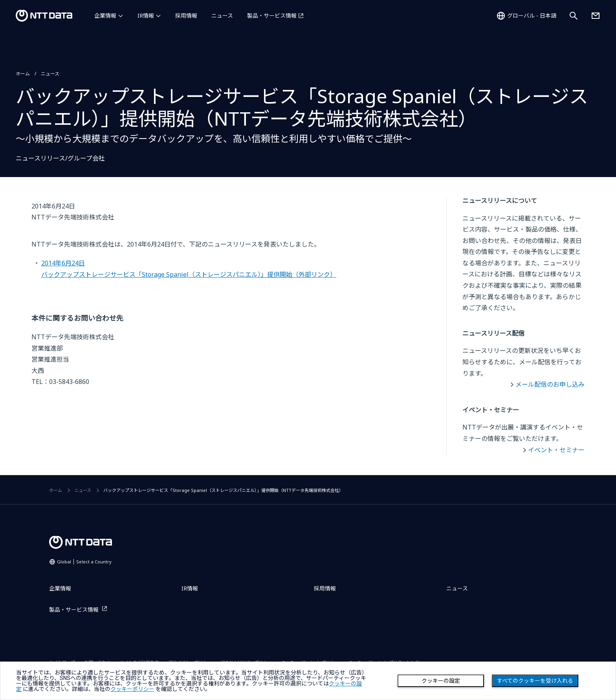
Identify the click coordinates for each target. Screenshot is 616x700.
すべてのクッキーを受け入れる (535, 681)
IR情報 (146, 16)
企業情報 (105, 16)
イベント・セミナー (556, 450)
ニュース (222, 16)
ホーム (23, 74)
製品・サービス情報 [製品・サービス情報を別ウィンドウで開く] (272, 16)
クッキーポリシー (132, 689)
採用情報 (186, 16)
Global (84, 562)
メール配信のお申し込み (550, 384)
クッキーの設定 (441, 681)
